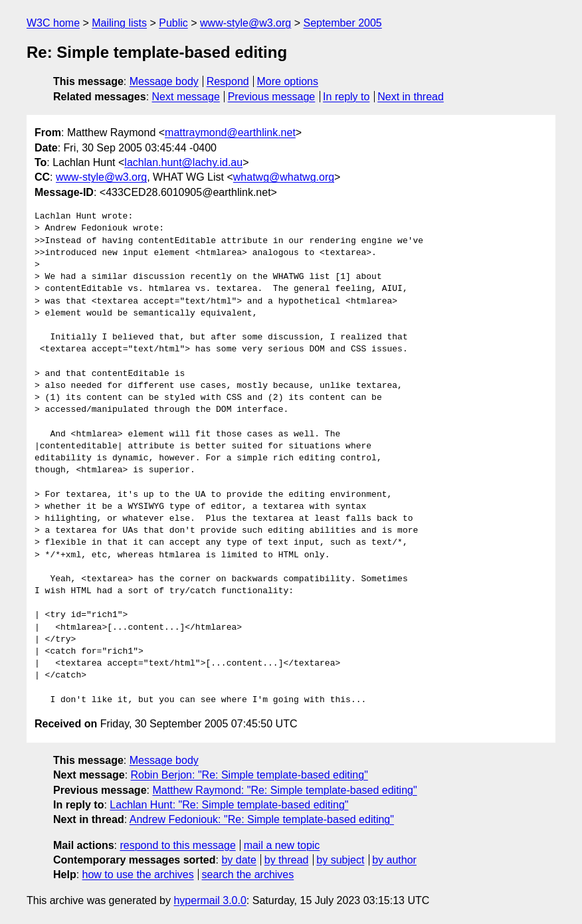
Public (173, 23)
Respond (228, 81)
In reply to (346, 97)
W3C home (53, 23)
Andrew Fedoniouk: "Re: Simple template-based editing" (262, 819)
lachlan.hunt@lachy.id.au (183, 162)
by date (239, 860)
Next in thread (411, 97)
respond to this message (177, 845)
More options (288, 81)
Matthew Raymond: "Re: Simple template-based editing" (284, 790)
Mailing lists (119, 23)
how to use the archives (138, 875)
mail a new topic (282, 845)
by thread (287, 860)
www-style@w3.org (245, 23)
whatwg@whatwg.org (284, 177)
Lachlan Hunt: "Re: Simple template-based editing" (229, 805)
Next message (186, 97)
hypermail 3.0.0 (210, 900)
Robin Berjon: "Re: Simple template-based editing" (249, 775)
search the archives (248, 875)
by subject (340, 860)
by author (394, 860)
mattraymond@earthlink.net (230, 133)
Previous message (272, 97)
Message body (164, 81)
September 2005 (342, 23)
